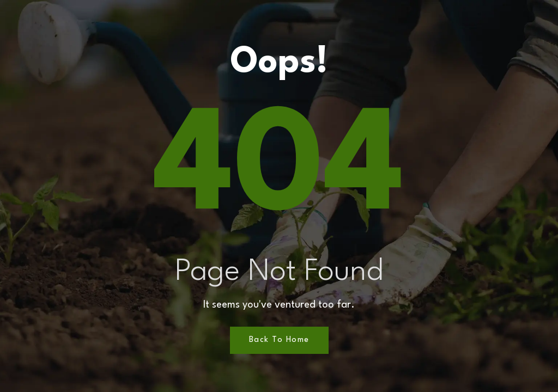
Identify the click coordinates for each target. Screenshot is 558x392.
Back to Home (279, 340)
